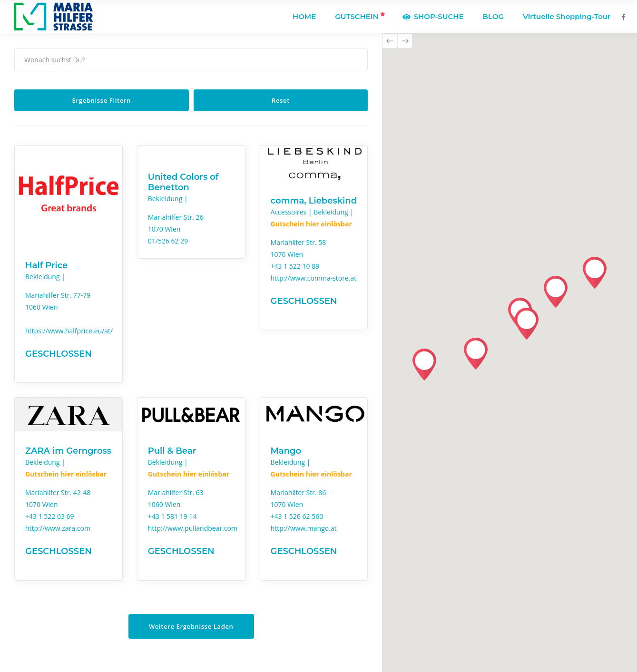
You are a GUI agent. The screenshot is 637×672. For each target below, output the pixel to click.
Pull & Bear (172, 451)
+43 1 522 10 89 (295, 266)
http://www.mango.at (304, 528)
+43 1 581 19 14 (172, 516)
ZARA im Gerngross (68, 451)
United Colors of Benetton (183, 182)
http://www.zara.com (58, 528)
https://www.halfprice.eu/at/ (69, 331)
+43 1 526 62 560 (297, 516)
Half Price (46, 265)
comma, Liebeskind (314, 201)
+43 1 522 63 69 (50, 516)
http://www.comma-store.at (314, 278)
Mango (286, 451)
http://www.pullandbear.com (193, 528)
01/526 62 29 (168, 241)
